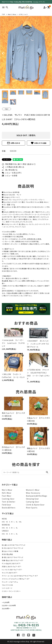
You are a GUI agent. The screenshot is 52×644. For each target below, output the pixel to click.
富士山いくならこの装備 (10, 551)
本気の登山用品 (7, 554)
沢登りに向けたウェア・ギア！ (12, 567)
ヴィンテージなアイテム (10, 582)
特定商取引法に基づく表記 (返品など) (19, 164)
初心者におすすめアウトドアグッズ (14, 545)
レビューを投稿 (10, 176)
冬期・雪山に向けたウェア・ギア (13, 560)
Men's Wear (12, 14)
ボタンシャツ (23, 14)
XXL (20, 522)
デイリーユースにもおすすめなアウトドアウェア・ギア (20, 576)
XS (7, 522)
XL (17, 522)
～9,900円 (6, 602)
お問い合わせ (13, 143)
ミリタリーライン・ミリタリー (11, 591)
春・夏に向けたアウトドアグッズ (13, 557)
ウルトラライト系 (7, 585)
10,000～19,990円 (9, 605)
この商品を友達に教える (13, 167)
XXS (3, 522)
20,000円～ (6, 608)
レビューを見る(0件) (12, 173)
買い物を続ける (10, 170)
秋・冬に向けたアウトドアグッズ (13, 548)
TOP (3, 14)
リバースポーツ (7, 588)
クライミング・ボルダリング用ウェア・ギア (16, 579)
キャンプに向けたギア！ (10, 573)
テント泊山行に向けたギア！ (11, 563)
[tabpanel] (26, 52)
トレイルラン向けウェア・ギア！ (12, 570)
